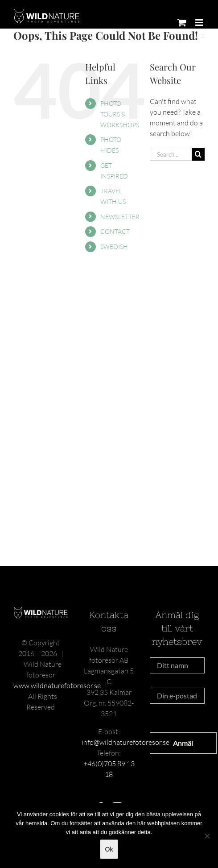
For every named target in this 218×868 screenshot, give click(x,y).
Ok (109, 849)
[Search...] (171, 154)
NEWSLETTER (120, 217)
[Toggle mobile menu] (200, 23)
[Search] (198, 154)
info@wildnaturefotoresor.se (125, 742)
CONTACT (115, 231)
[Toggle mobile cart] (182, 23)
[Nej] (207, 836)
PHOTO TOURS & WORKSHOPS (120, 114)
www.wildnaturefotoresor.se (57, 685)
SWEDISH (114, 247)
